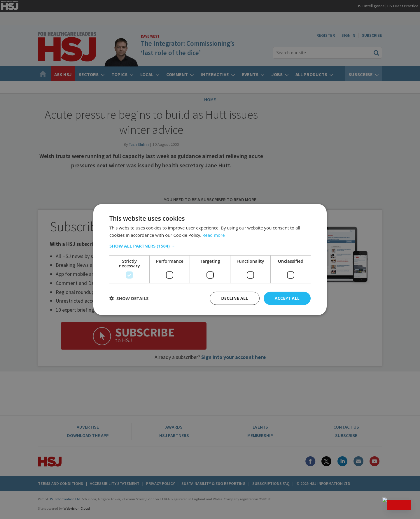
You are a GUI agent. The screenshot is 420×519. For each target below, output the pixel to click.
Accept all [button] (287, 298)
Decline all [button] (235, 298)
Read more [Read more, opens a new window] (214, 235)
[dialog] (210, 259)
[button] (210, 246)
